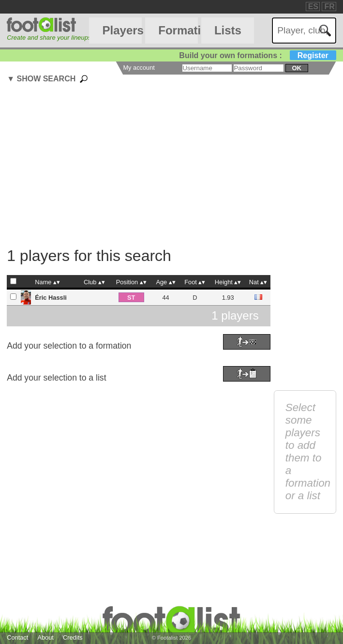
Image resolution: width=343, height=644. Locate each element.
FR (329, 7)
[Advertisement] (175, 167)
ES (313, 7)
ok (297, 68)
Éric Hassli (51, 298)
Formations (178, 30)
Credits (73, 637)
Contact (17, 637)
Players (122, 30)
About (45, 637)
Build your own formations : (257, 55)
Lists (228, 30)
